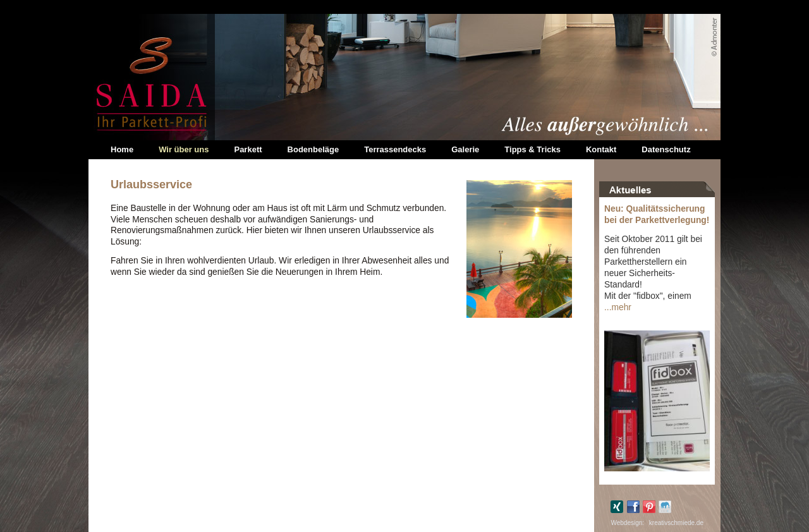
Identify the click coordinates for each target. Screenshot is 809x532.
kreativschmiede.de (676, 523)
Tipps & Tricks (532, 149)
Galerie (465, 149)
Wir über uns (184, 149)
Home (122, 149)
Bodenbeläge (313, 149)
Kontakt (601, 149)
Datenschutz (666, 149)
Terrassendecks (395, 149)
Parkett (248, 149)
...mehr (618, 307)
